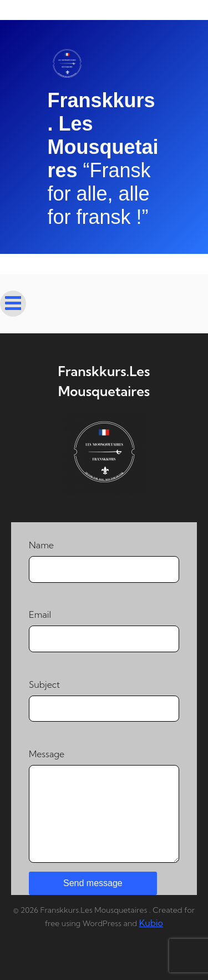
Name (104, 561)
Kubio (151, 923)
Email (104, 631)
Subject (104, 701)
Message (104, 806)
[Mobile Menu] (13, 304)
